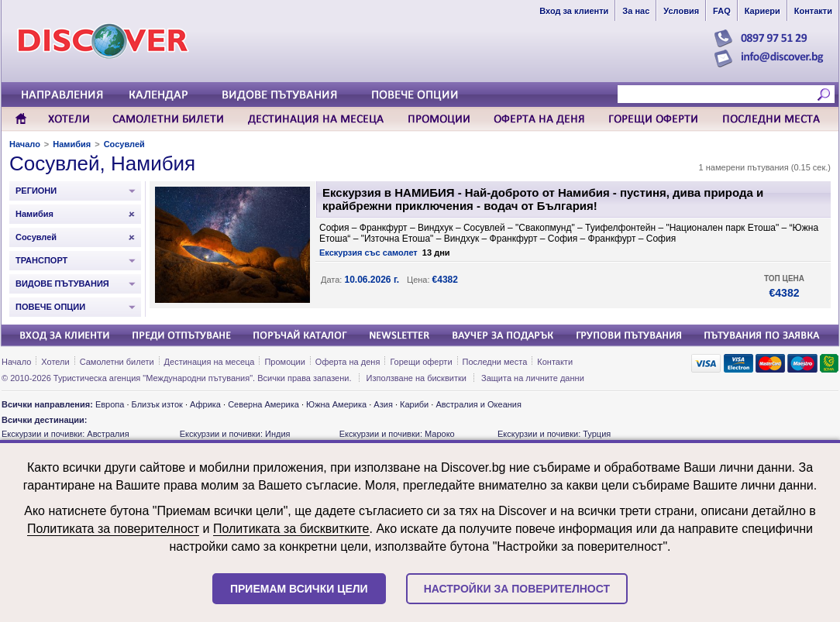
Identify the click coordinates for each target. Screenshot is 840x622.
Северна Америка (263, 404)
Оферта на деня (348, 362)
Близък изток (157, 404)
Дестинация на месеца (210, 362)
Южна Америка (336, 404)
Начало (25, 144)
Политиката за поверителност (113, 529)
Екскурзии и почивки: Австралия (65, 434)
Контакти (555, 362)
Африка (205, 404)
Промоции (284, 362)
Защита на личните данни (533, 378)
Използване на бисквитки (417, 378)
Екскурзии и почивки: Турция (554, 434)
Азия (383, 404)
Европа (110, 404)
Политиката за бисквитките (291, 529)
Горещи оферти (421, 362)
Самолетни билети (117, 362)
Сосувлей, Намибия (102, 163)
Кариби (414, 404)
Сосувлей (124, 144)
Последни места (495, 362)
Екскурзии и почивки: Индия (235, 434)
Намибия (72, 144)
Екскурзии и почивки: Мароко (397, 434)
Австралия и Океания (479, 404)
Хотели (55, 362)
